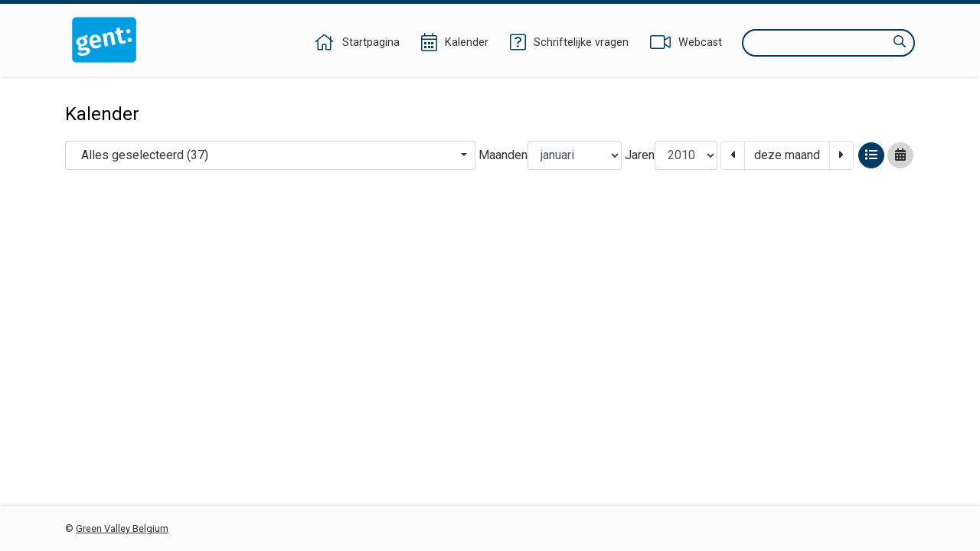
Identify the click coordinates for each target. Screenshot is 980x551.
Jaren (640, 155)
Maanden (503, 155)
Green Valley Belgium (122, 528)
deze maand (787, 155)
